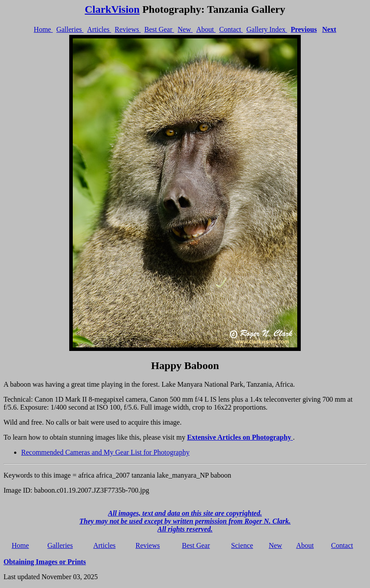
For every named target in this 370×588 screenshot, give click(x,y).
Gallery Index (267, 29)
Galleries (70, 29)
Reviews (128, 29)
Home (43, 29)
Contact (231, 29)
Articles (99, 29)
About (206, 29)
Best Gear (159, 29)
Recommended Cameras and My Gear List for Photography (105, 452)
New (185, 29)
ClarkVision (112, 9)
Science (242, 545)
